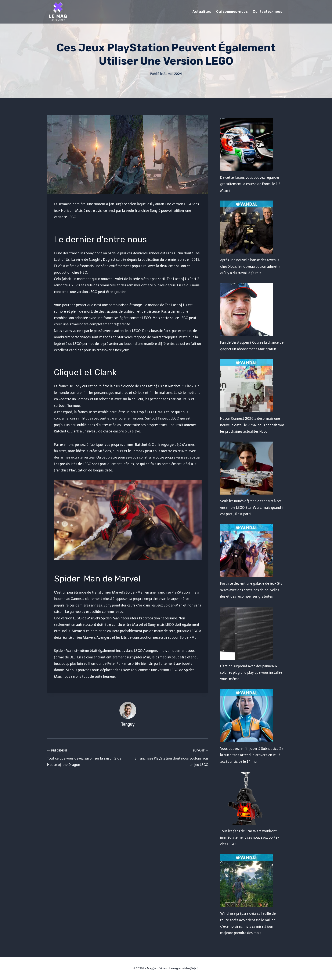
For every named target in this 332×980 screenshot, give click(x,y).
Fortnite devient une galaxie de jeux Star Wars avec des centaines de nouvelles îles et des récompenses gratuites (252, 590)
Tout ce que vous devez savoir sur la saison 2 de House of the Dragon (86, 757)
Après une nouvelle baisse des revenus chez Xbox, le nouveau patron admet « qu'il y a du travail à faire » (250, 266)
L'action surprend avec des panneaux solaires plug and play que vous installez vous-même (251, 673)
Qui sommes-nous (232, 12)
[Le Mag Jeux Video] (58, 12)
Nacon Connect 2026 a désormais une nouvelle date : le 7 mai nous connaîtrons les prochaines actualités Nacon (252, 425)
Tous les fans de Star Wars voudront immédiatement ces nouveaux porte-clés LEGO (250, 838)
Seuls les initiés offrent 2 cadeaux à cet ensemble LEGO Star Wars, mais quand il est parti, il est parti (252, 507)
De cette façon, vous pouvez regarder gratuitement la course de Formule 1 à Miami (250, 184)
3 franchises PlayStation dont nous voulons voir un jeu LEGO (170, 757)
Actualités (202, 12)
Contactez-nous (268, 12)
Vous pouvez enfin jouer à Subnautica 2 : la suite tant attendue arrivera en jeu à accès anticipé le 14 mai (252, 755)
